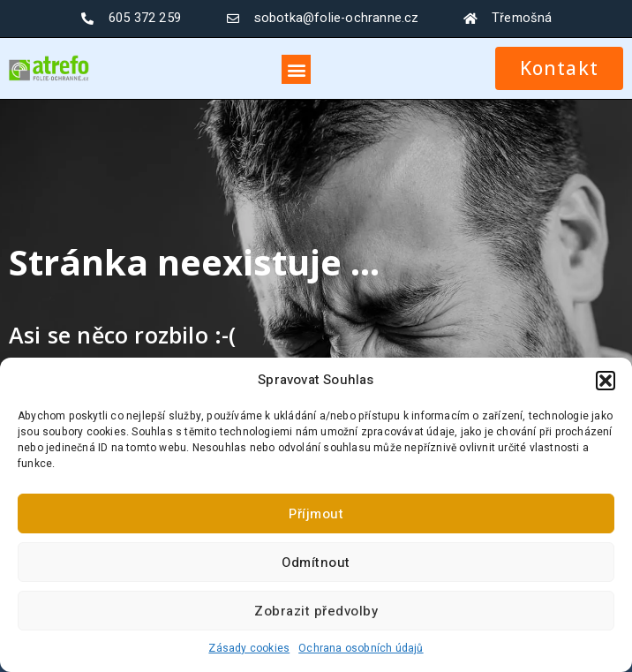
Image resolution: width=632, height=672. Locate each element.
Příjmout (316, 514)
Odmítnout (316, 563)
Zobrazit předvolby (316, 611)
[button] (606, 381)
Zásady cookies (249, 648)
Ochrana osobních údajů (361, 648)
